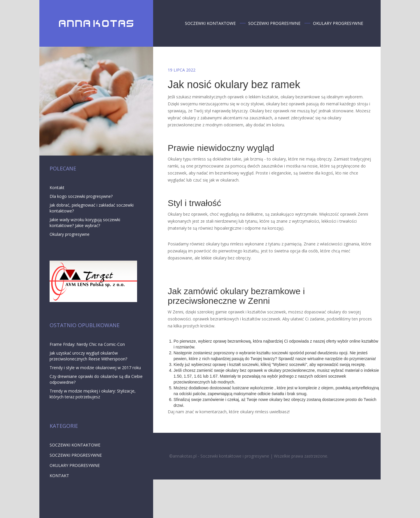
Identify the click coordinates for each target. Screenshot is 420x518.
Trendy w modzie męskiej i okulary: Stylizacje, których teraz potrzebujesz (93, 394)
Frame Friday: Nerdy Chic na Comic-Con (87, 344)
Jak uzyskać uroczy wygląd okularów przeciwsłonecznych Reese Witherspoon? (88, 356)
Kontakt (57, 188)
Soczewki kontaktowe (211, 23)
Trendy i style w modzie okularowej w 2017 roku (95, 368)
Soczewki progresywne (275, 23)
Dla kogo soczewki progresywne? (81, 196)
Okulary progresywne (339, 23)
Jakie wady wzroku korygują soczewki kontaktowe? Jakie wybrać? (85, 223)
